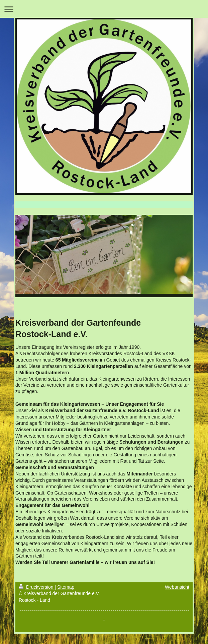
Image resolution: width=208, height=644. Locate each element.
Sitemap (66, 587)
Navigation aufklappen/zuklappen (104, 9)
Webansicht (177, 587)
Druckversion (37, 587)
